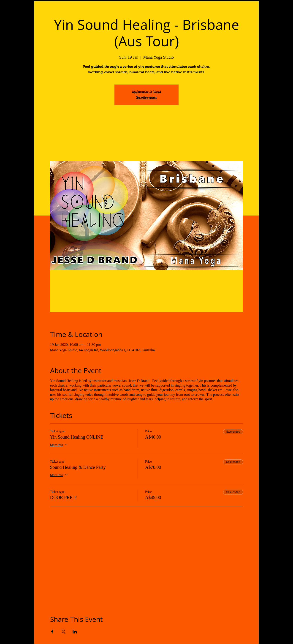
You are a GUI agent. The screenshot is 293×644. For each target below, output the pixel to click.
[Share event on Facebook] (52, 632)
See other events (146, 97)
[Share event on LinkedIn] (75, 632)
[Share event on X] (64, 632)
